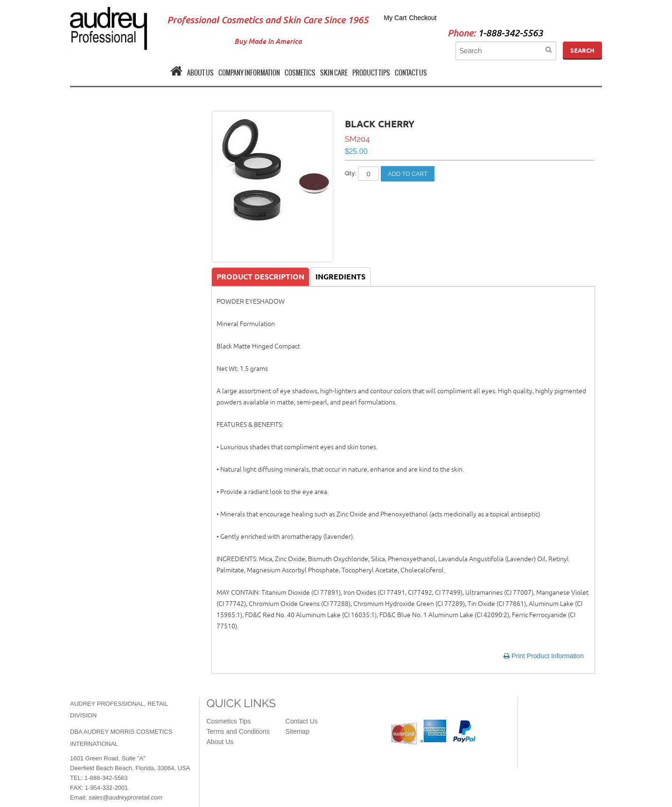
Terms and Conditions (238, 731)
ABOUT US (200, 73)
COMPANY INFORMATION (249, 73)
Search (582, 50)
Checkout (423, 18)
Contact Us (302, 721)
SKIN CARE (334, 73)
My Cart (395, 18)
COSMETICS (300, 73)
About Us (220, 742)
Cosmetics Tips (229, 721)
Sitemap (297, 731)
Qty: (351, 173)
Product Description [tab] (260, 277)
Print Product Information (544, 656)
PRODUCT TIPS (371, 73)
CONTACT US (411, 73)
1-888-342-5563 (510, 33)
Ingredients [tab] (340, 277)
